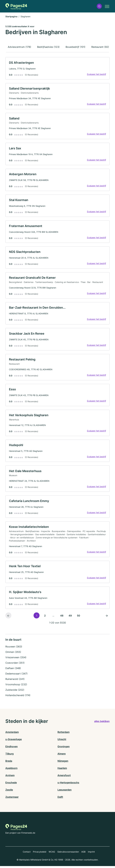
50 (79, 618)
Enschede (11, 784)
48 (62, 618)
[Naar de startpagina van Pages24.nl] (16, 6)
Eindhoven (12, 748)
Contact (27, 854)
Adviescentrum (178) (19, 47)
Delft (60, 799)
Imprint (91, 854)
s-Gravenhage (14, 741)
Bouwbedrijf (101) (75, 47)
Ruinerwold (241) (15, 681)
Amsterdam (12, 734)
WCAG (52, 854)
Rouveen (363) (14, 648)
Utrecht (62, 741)
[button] (99, 6)
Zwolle (9, 792)
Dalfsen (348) (13, 670)
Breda (9, 763)
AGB (83, 854)
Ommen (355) (13, 654)
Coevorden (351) (15, 665)
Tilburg (10, 756)
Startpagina (11, 16)
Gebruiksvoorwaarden (68, 854)
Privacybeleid (40, 854)
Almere (62, 756)
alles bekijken (102, 723)
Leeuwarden (65, 792)
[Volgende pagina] (107, 617)
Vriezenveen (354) (16, 659)
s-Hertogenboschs (68, 784)
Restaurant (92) (100, 47)
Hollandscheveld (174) (18, 697)
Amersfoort (64, 777)
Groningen (64, 748)
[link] (57, 68)
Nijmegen (63, 763)
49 (70, 618)
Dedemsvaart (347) (16, 676)
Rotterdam (63, 734)
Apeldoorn (11, 770)
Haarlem (62, 770)
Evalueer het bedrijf (96, 74)
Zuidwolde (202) (15, 692)
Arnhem (10, 777)
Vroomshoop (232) (16, 686)
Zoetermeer (12, 799)
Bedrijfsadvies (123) (48, 47)
